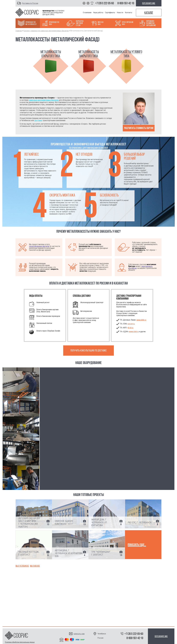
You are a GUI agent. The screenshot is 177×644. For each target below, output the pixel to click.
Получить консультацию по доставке (88, 350)
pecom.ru (131, 324)
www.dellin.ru (141, 320)
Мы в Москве (35, 566)
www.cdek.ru (134, 332)
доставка (38, 120)
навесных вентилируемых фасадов (44, 100)
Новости (120, 13)
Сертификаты (110, 13)
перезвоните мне (149, 3)
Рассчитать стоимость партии (139, 128)
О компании (87, 13)
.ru (131, 328)
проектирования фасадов (39, 246)
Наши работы (98, 13)
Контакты (129, 13)
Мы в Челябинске (22, 566)
